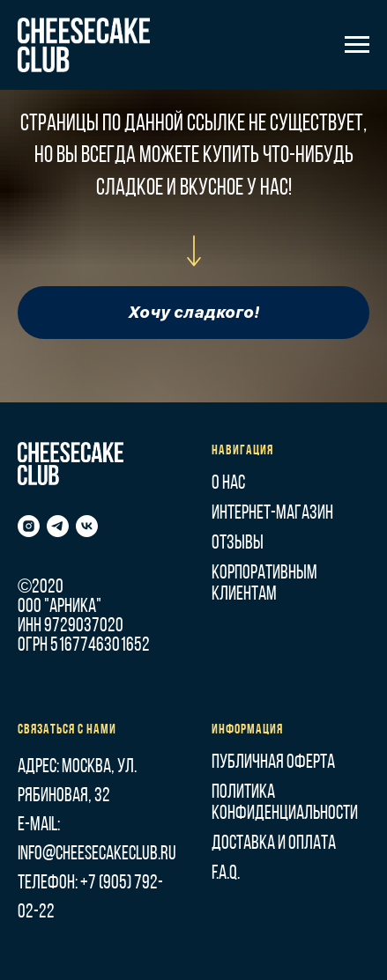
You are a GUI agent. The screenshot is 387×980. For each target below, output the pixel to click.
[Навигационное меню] (357, 45)
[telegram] (58, 526)
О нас (228, 484)
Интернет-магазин (272, 514)
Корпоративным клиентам (264, 584)
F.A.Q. (226, 874)
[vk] (87, 526)
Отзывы (238, 544)
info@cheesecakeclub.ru (97, 855)
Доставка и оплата (274, 844)
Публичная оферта (273, 763)
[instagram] (29, 526)
